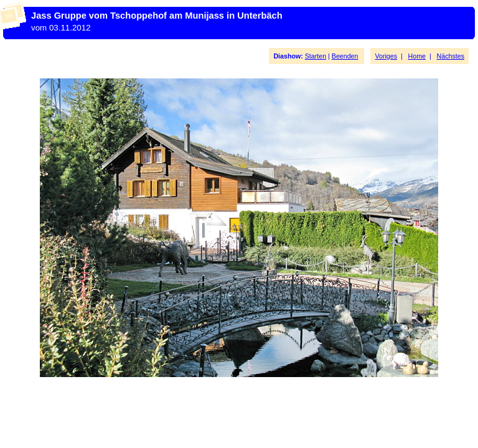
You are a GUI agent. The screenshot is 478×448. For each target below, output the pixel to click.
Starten (316, 56)
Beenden (345, 56)
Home (417, 56)
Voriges (386, 56)
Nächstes (451, 56)
